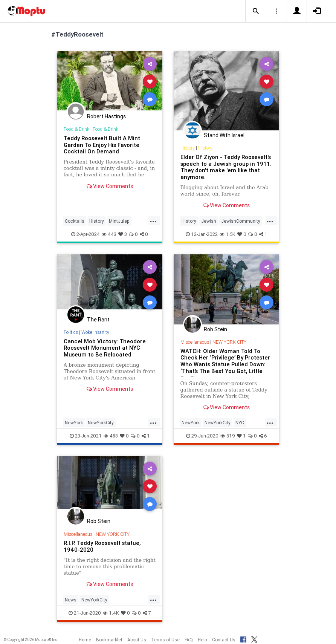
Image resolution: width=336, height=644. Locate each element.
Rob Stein (215, 329)
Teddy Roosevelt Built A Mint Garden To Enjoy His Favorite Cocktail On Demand (102, 145)
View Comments (110, 186)
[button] (256, 11)
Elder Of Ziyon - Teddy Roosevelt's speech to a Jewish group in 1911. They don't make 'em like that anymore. (226, 167)
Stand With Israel (224, 135)
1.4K (111, 613)
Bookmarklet (109, 640)
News (71, 600)
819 (228, 436)
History (97, 221)
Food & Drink (76, 129)
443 (109, 234)
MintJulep (119, 221)
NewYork (74, 423)
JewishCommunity (241, 221)
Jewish (209, 221)
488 (111, 436)
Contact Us (224, 640)
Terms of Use (165, 640)
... (153, 220)
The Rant (98, 320)
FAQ (189, 640)
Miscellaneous (195, 342)
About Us (137, 640)
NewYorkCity (101, 423)
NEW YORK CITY (229, 342)
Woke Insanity (95, 332)
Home (85, 640)
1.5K (228, 234)
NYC (240, 423)
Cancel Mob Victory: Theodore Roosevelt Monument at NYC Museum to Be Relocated (105, 348)
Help (202, 640)
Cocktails (75, 221)
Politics (71, 332)
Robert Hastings (106, 116)
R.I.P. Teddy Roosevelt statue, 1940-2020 (102, 546)
